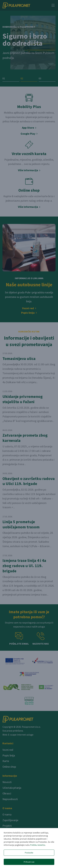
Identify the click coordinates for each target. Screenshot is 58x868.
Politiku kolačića (38, 845)
